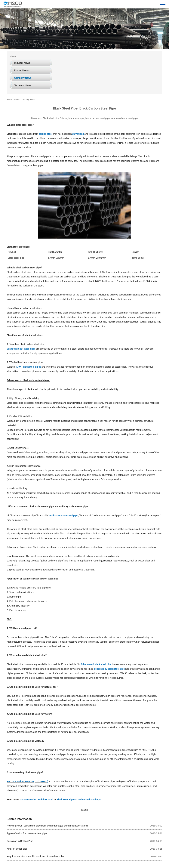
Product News (22, 70)
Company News (23, 78)
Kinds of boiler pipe (17, 849)
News (16, 100)
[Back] (84, 810)
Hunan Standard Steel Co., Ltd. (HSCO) (27, 782)
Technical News (23, 85)
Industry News (22, 63)
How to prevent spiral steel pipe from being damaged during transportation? (47, 826)
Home (9, 100)
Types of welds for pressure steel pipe (27, 833)
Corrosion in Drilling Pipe (20, 841)
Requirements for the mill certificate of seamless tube (35, 856)
